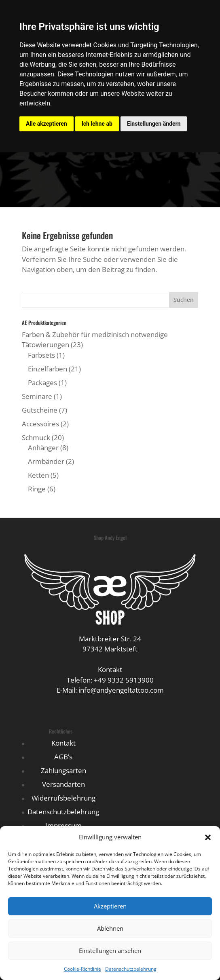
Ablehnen (110, 928)
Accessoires (40, 424)
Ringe (37, 489)
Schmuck (36, 437)
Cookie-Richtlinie (82, 969)
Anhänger (43, 448)
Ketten (38, 475)
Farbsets (41, 355)
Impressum (63, 825)
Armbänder (46, 461)
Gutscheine (40, 410)
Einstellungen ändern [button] (154, 124)
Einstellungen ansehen (110, 950)
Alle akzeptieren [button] (47, 124)
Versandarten (63, 784)
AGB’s (63, 757)
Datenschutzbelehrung (131, 969)
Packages (42, 383)
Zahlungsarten (63, 770)
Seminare (37, 396)
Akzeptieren (110, 906)
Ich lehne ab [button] (97, 124)
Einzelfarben (48, 369)
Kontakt (63, 743)
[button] (208, 837)
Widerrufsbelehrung (63, 798)
